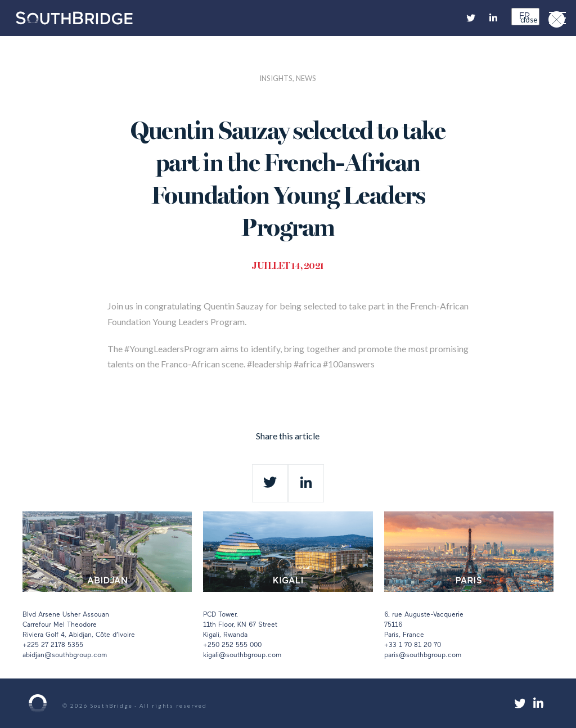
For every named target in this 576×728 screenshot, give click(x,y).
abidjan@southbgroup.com (65, 655)
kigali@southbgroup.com (242, 655)
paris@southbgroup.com (423, 655)
